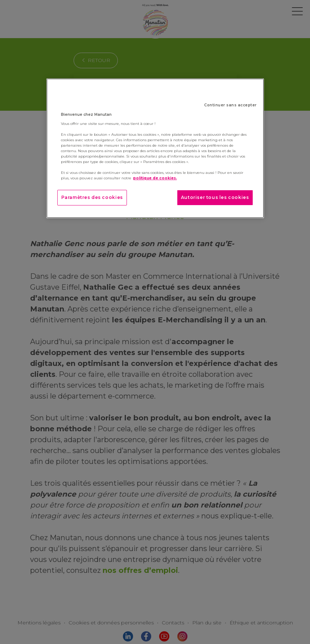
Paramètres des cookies (92, 197)
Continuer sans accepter (230, 105)
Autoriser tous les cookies (215, 197)
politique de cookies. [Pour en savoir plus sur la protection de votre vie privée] (155, 178)
